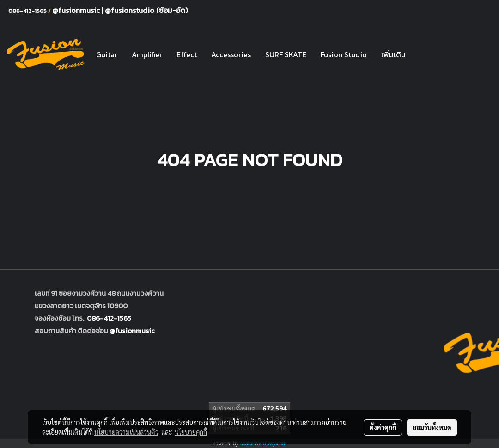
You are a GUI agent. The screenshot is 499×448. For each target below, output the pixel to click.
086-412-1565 (109, 318)
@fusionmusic (77, 10)
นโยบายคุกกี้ (191, 432)
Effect (187, 54)
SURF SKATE (286, 54)
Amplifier (147, 54)
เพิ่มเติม (393, 54)
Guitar (107, 54)
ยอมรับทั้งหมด (432, 427)
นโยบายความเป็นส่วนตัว (126, 432)
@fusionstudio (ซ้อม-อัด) (146, 10)
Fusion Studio (344, 54)
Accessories (231, 54)
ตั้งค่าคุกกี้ (383, 427)
